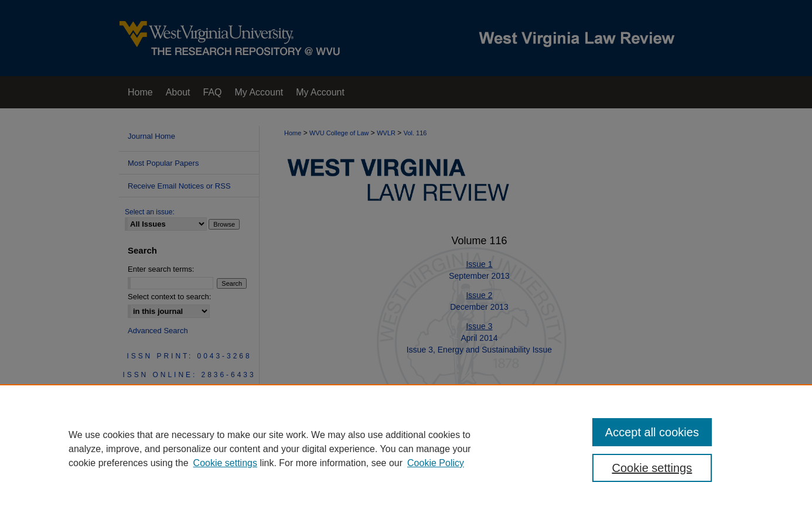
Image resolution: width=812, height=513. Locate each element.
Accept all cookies (652, 432)
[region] (406, 449)
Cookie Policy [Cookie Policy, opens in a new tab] (436, 463)
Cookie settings (225, 463)
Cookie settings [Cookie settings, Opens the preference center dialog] (652, 468)
